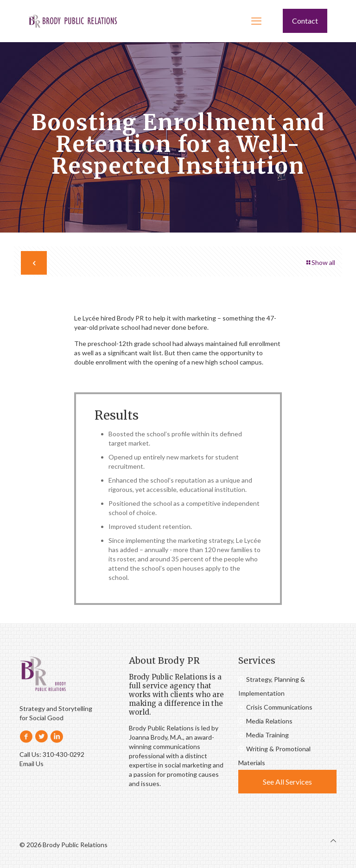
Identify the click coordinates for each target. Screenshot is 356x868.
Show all (320, 262)
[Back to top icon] (333, 841)
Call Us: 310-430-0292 (52, 754)
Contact (305, 21)
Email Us (32, 764)
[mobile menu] (256, 21)
